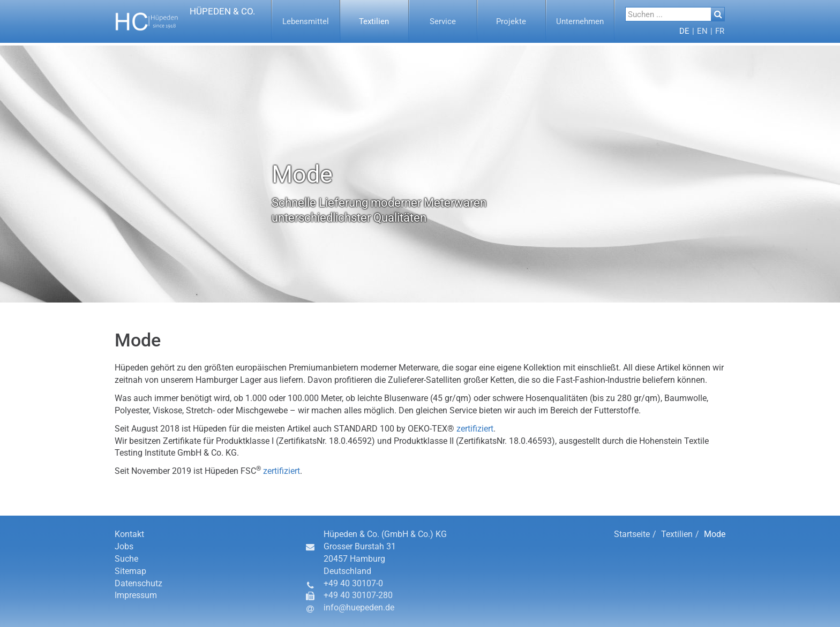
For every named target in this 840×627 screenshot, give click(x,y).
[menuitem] (306, 21)
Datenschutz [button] (138, 583)
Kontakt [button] (129, 534)
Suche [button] (126, 559)
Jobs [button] (124, 546)
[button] (185, 21)
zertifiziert (475, 429)
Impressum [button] (136, 595)
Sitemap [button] (130, 571)
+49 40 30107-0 (353, 583)
